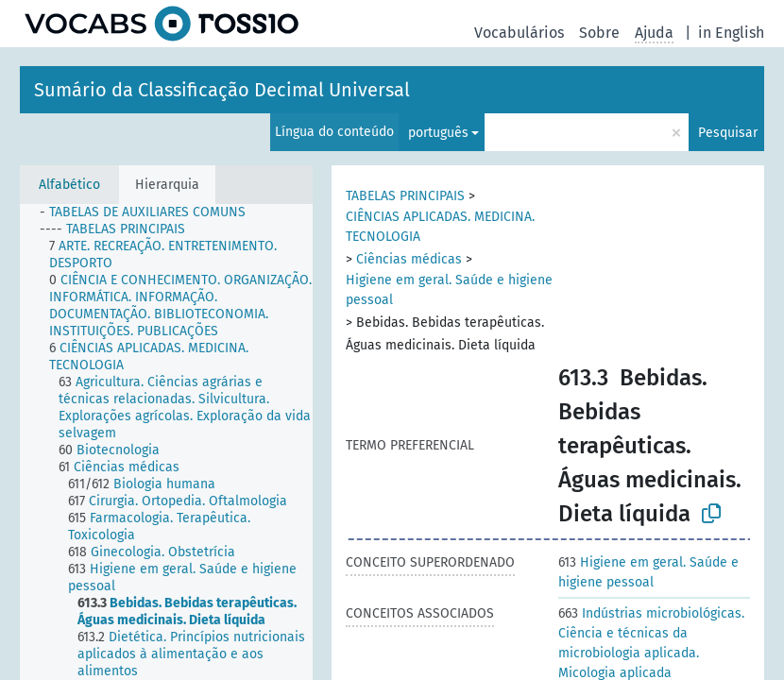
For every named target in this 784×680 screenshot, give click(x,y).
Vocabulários (519, 33)
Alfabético (69, 185)
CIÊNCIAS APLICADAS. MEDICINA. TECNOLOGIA (440, 227)
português (438, 133)
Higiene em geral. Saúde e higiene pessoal (449, 290)
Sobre (599, 33)
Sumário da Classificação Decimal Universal (222, 90)
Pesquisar (728, 133)
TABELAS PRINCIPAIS (405, 196)
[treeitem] (151, 212)
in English (731, 33)
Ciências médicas (409, 259)
